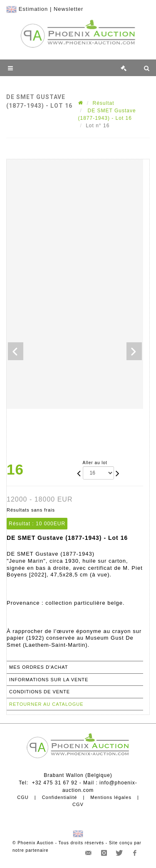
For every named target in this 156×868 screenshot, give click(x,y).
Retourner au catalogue (46, 704)
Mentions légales (111, 797)
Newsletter (68, 9)
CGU (23, 797)
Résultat (104, 103)
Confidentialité (60, 797)
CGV (78, 804)
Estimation (33, 9)
